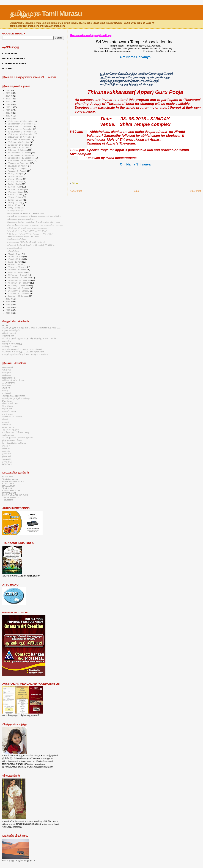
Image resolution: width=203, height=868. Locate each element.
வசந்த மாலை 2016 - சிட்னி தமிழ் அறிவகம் (26, 242)
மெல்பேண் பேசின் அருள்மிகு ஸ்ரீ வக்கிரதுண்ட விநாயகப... (34, 222)
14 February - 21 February (20, 280)
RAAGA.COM (9, 486)
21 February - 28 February (20, 278)
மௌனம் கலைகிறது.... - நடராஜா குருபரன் (23, 352)
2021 (8, 104)
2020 (8, 107)
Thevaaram (8, 500)
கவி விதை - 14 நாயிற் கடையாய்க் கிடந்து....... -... (29, 228)
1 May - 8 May (14, 208)
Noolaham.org (9, 378)
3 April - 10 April (15, 262)
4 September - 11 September (21, 160)
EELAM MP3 (8, 484)
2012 (8, 307)
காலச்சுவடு (8, 367)
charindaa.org (9, 427)
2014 (8, 302)
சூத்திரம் (6, 388)
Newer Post (76, 191)
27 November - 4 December (20, 129)
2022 (8, 101)
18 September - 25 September (21, 155)
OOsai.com (8, 477)
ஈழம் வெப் (8, 414)
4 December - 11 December (20, 126)
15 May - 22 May (15, 203)
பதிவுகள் (7, 372)
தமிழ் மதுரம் (8, 435)
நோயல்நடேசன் (10, 403)
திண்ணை (7, 375)
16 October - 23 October (19, 145)
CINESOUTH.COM (11, 490)
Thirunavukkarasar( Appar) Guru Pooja (90, 35)
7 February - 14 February (19, 283)
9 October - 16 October (18, 147)
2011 (8, 310)
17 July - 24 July (15, 179)
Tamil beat (7, 488)
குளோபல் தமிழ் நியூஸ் (14, 380)
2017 (8, 116)
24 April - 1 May (15, 254)
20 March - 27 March (17, 267)
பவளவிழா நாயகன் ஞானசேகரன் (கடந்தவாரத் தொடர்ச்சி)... (34, 216)
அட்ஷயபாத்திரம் (11, 430)
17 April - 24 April (16, 257)
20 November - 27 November (21, 132)
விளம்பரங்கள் (9, 333)
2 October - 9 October (18, 150)
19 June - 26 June (16, 189)
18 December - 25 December (21, 121)
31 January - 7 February (19, 285)
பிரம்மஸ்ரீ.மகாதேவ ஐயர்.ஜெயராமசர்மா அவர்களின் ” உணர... (35, 225)
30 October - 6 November (19, 140)
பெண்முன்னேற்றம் (16, 210)
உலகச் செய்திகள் (15, 248)
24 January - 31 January (19, 288)
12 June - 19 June (16, 192)
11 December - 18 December (21, 124)
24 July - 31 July (15, 176)
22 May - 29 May (15, 200)
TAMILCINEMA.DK (11, 497)
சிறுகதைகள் (8, 336)
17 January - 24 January (19, 291)
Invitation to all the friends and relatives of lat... (26, 213)
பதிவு (5, 390)
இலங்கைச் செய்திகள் (17, 239)
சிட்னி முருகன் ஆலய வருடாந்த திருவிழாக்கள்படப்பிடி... (30, 338)
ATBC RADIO (9, 383)
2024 (8, 96)
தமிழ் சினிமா (13, 251)
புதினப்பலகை (9, 411)
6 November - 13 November (20, 137)
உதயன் (6, 422)
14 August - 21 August (18, 168)
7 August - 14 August (17, 171)
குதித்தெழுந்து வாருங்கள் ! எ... (21, 219)
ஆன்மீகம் (7, 341)
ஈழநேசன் (7, 409)
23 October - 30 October (19, 142)
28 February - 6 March (18, 275)
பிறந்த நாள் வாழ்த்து (12, 344)
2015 (8, 299)
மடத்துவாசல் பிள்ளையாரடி (16, 432)
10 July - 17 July (15, 181)
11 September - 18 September (21, 158)
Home (136, 191)
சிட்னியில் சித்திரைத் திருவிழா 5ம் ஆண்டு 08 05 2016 (31, 245)
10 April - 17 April (16, 259)
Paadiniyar (7, 401)
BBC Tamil (7, 464)
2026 (8, 90)
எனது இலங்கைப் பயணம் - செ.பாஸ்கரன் (22, 349)
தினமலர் (7, 456)
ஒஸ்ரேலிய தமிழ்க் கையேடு (16, 398)
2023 (8, 99)
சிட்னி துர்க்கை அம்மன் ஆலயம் (18, 438)
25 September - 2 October (20, 153)
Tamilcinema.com (10, 479)
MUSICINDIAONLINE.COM (15, 495)
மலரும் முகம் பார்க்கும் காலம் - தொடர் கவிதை (25, 354)
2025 (8, 93)
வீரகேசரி (7, 425)
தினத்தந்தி (7, 462)
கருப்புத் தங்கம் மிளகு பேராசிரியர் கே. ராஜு (27, 231)
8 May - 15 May (15, 205)
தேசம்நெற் (8, 406)
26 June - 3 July (15, 187)
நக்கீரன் (6, 451)
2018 (8, 113)
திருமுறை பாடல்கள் (12, 440)
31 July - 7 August (16, 174)
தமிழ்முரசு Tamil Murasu (46, 14)
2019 (8, 110)
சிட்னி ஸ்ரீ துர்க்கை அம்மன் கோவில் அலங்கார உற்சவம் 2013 (32, 328)
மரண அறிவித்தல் (11, 330)
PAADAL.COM (9, 493)
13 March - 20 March (17, 270)
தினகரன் (7, 454)
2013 (8, 304)
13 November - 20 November (21, 134)
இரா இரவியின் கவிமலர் (14, 443)
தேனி (5, 419)
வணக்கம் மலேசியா (12, 417)
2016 (8, 119)
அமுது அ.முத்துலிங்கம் (14, 396)
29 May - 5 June (15, 197)
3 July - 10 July (15, 184)
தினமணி (7, 459)
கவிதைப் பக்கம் (10, 346)
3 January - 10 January (18, 296)
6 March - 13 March (17, 272)
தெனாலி (6, 370)
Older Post (195, 191)
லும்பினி (6, 393)
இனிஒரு (6, 385)
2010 (8, 313)
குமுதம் (6, 446)
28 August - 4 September (19, 163)
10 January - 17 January (19, 293)
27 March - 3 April (16, 265)
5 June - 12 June (15, 195)
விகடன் (6, 448)
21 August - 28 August (18, 166)
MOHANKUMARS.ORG (13, 481)
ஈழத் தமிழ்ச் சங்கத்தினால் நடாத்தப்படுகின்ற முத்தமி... (31, 234)
